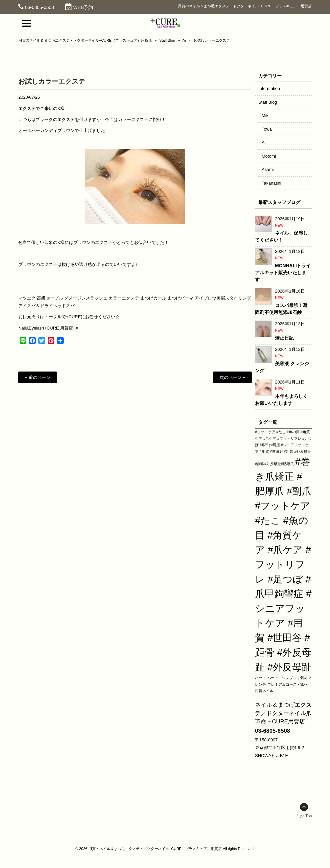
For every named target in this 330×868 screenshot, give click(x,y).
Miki (265, 115)
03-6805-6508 (39, 7)
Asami (268, 169)
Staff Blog (167, 40)
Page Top (304, 816)
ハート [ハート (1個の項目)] (260, 678)
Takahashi (271, 183)
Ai (184, 40)
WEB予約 (83, 7)
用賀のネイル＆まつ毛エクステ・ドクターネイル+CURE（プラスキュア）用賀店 (85, 40)
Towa (267, 129)
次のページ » (232, 377)
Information (269, 88)
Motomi (269, 156)
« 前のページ (38, 377)
